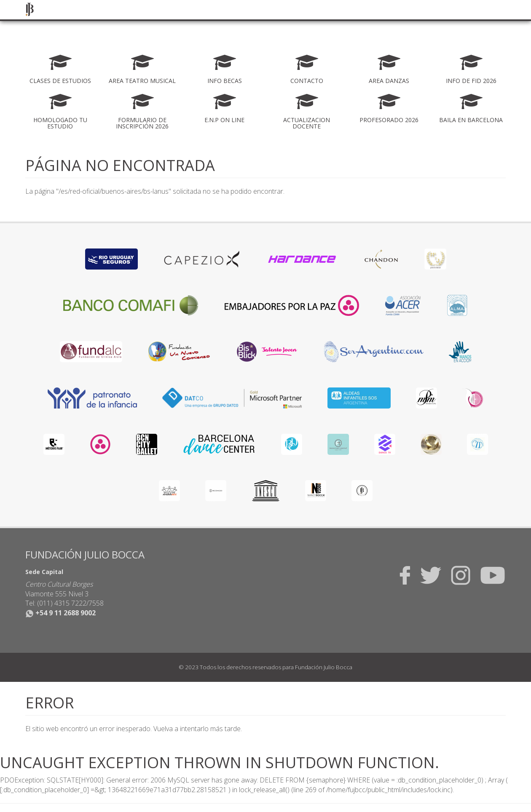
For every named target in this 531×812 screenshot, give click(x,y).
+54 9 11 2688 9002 (60, 613)
